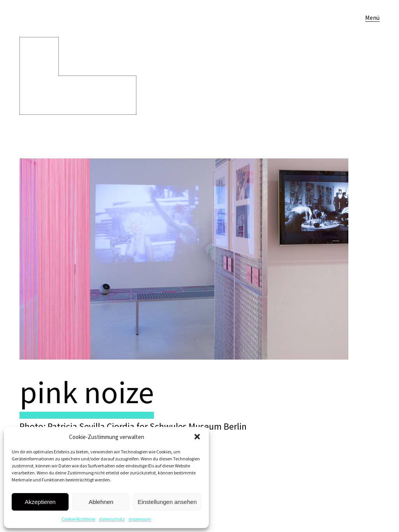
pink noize (87, 392)
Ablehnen (101, 502)
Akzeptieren (40, 502)
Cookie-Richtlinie (78, 519)
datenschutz (112, 519)
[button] (197, 437)
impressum (140, 519)
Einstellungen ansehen (167, 502)
